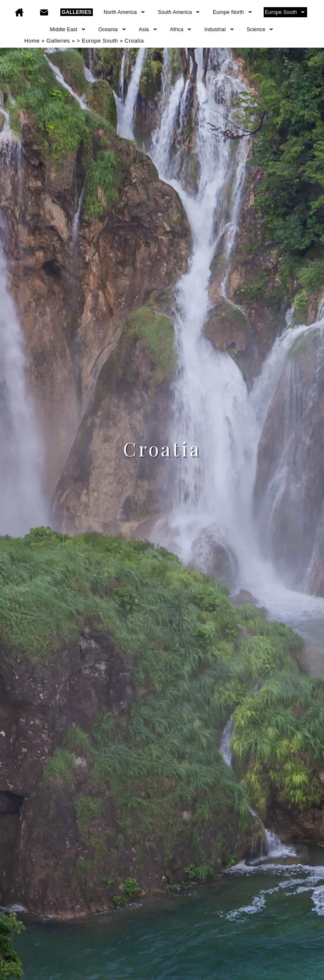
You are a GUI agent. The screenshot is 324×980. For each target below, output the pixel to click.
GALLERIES (76, 12)
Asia (148, 30)
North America (125, 12)
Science (261, 30)
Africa (181, 30)
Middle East (68, 30)
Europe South (285, 12)
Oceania (112, 30)
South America (179, 12)
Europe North (233, 12)
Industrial (219, 30)
